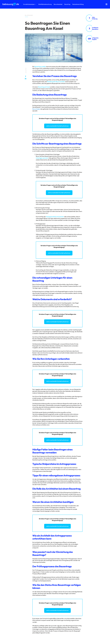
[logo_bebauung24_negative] (11, 3)
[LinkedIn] (26, 79)
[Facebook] (26, 76)
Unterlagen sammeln (42, 158)
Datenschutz (6, 574)
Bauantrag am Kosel (44, 87)
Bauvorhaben (36, 109)
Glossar (18, 574)
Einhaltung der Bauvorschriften (56, 82)
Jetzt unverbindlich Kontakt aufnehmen (57, 126)
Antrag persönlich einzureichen (55, 217)
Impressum (12, 574)
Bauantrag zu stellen (40, 67)
